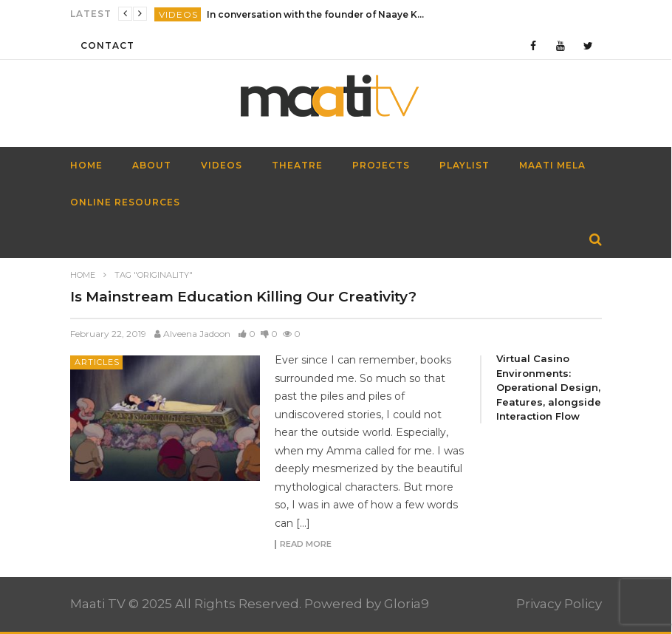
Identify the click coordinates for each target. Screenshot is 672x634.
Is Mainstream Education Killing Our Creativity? (243, 297)
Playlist (464, 165)
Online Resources (125, 202)
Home (83, 275)
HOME (86, 165)
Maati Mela (552, 165)
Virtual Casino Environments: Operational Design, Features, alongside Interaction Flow (549, 387)
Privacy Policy (559, 604)
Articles (97, 362)
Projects (381, 165)
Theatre (297, 165)
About (152, 165)
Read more (306, 545)
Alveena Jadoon (197, 334)
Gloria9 (407, 604)
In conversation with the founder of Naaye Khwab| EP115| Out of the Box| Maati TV (318, 14)
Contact (107, 45)
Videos (178, 14)
